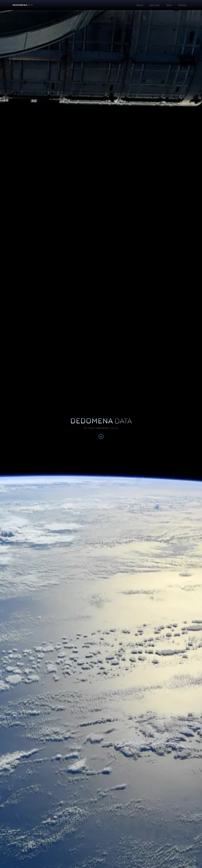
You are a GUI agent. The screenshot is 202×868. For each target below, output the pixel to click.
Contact (183, 5)
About (140, 5)
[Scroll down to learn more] (101, 438)
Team (169, 5)
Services (154, 5)
